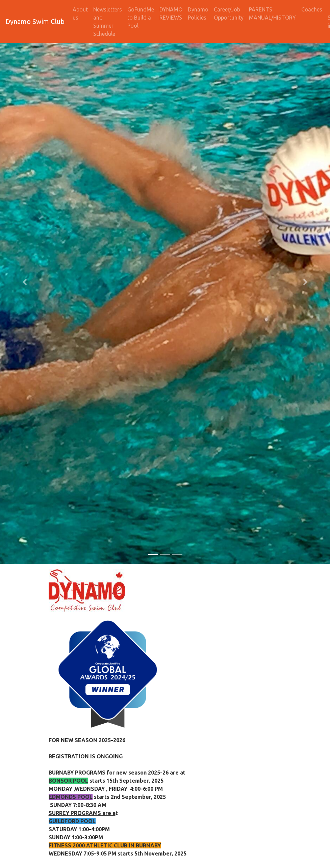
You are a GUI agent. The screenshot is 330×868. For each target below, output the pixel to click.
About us (80, 13)
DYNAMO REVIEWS (171, 13)
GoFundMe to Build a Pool (141, 18)
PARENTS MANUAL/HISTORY (272, 13)
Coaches (312, 9)
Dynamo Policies (198, 13)
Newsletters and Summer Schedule (108, 22)
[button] (25, 282)
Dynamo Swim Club (35, 21)
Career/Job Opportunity (229, 13)
